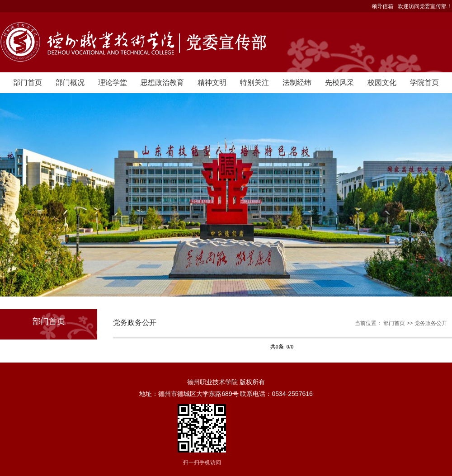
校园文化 (382, 82)
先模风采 (339, 82)
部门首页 (28, 82)
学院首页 (424, 82)
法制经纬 (297, 82)
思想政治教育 (162, 82)
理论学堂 (113, 82)
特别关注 (254, 82)
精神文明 (212, 82)
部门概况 (70, 82)
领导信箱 (382, 6)
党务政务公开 (431, 323)
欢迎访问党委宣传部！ (425, 6)
